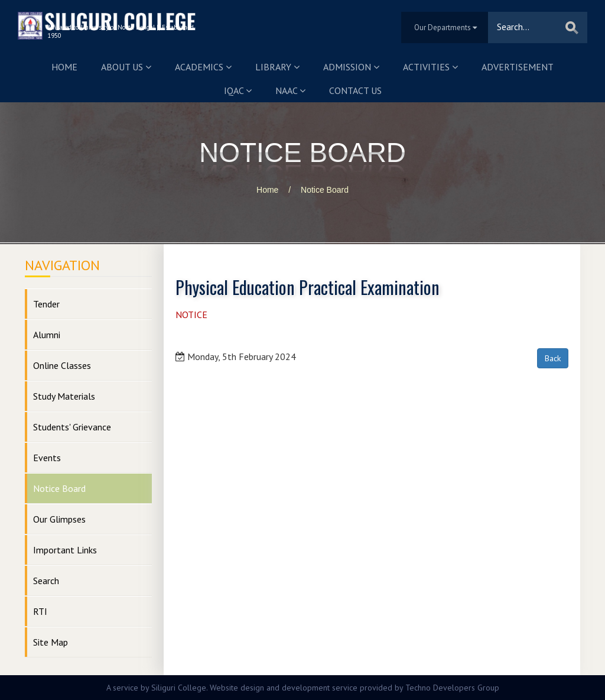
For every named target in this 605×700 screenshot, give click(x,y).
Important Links (65, 550)
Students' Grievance (72, 427)
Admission (351, 67)
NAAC (290, 90)
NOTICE (191, 315)
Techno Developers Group (452, 688)
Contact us (355, 90)
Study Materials (64, 396)
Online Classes (62, 365)
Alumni (47, 335)
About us (126, 67)
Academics (203, 67)
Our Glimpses (59, 519)
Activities (430, 67)
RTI (40, 611)
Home (64, 67)
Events (47, 458)
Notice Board (325, 190)
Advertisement (518, 67)
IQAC (238, 90)
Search (46, 581)
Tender (46, 304)
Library (277, 67)
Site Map (51, 642)
